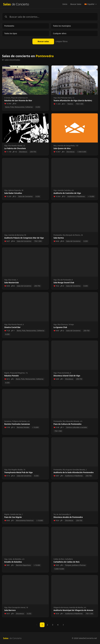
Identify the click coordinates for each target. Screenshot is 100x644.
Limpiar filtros (62, 41)
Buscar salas (43, 41)
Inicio (65, 4)
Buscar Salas (76, 4)
